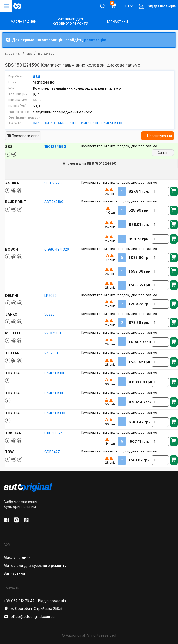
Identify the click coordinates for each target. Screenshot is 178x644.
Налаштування (157, 136)
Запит (163, 152)
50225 (49, 314)
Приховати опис (23, 136)
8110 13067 (53, 433)
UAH (128, 6)
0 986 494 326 (57, 249)
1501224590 (55, 146)
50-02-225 (53, 183)
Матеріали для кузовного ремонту (70, 21)
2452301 (51, 353)
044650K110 (89, 123)
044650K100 (67, 123)
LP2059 (51, 295)
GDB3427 (52, 451)
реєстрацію (95, 40)
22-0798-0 (53, 333)
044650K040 (44, 123)
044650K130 (112, 123)
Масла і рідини (17, 557)
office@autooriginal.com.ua (29, 616)
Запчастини (117, 21)
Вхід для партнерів (157, 6)
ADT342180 (54, 202)
